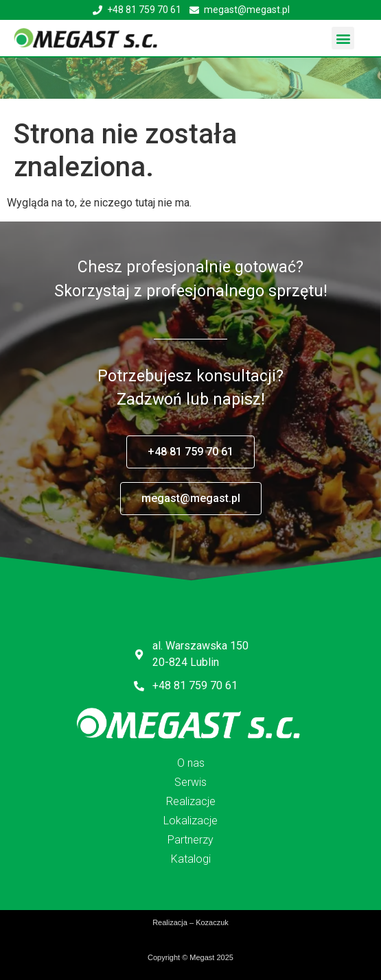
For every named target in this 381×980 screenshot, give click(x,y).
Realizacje (191, 801)
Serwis (190, 782)
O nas (191, 763)
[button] (343, 38)
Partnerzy (190, 840)
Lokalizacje (190, 821)
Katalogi (191, 859)
